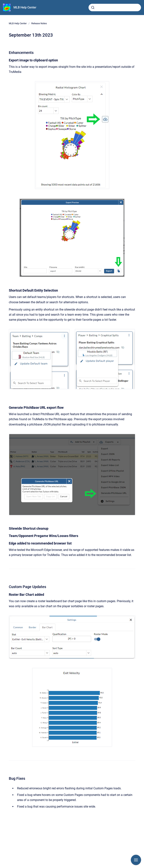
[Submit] (93, 8)
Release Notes (39, 23)
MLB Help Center (25, 7)
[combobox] (115, 8)
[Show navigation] (136, 860)
